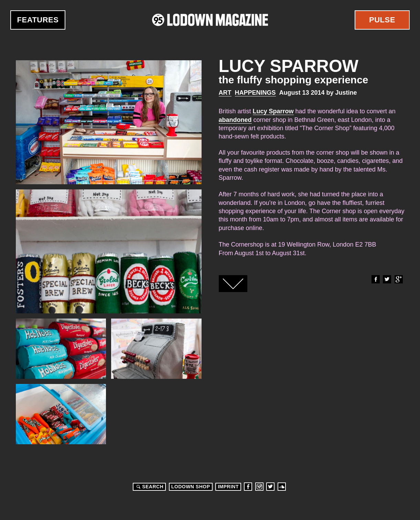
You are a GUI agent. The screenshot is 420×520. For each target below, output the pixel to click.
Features (38, 20)
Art (225, 93)
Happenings (255, 93)
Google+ (398, 279)
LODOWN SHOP (191, 487)
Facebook (375, 279)
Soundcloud (282, 487)
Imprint (228, 487)
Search (149, 487)
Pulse (382, 20)
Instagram (259, 487)
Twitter (387, 279)
